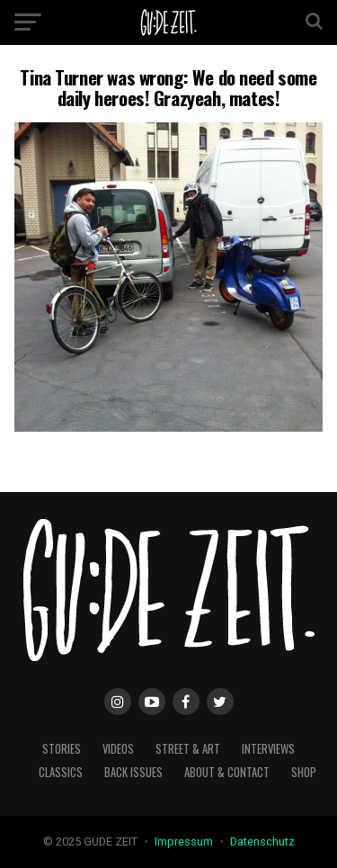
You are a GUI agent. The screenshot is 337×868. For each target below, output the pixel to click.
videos (118, 749)
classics (61, 772)
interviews (268, 749)
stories (62, 749)
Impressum (185, 841)
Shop (304, 772)
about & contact (227, 772)
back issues (133, 772)
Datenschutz (262, 841)
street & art (188, 749)
